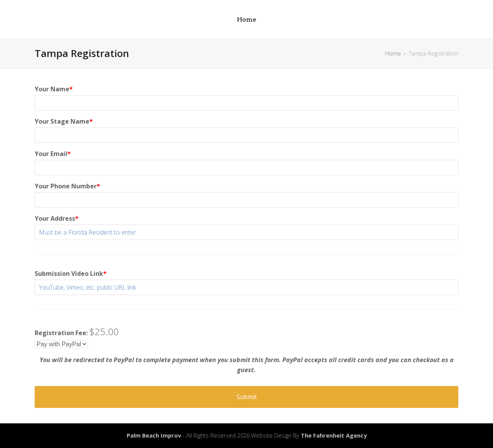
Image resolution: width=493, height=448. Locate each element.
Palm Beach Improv (154, 435)
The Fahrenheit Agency (334, 435)
